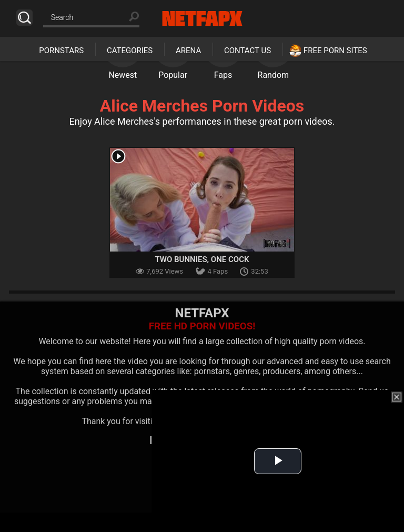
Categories (130, 51)
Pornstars (61, 51)
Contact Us (248, 51)
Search (24, 18)
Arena (188, 51)
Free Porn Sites (335, 51)
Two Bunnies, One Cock (202, 259)
